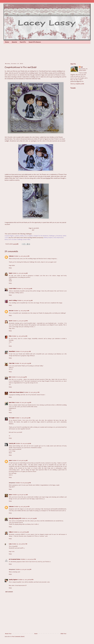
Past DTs (23, 42)
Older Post (63, 634)
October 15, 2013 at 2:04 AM (20, 273)
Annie (10, 460)
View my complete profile (77, 84)
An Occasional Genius (15, 559)
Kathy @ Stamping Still (15, 518)
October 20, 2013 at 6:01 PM (20, 544)
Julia (10, 377)
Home (7, 42)
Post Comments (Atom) (18, 637)
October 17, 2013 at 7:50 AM (23, 418)
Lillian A (11, 532)
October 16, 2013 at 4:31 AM (23, 351)
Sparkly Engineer (13, 580)
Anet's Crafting (13, 300)
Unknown (11, 256)
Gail (82, 67)
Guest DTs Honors (35, 42)
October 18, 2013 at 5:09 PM (23, 483)
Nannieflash (12, 351)
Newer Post (8, 634)
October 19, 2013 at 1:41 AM (20, 495)
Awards (14, 42)
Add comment (9, 592)
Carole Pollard (13, 289)
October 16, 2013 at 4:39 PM (19, 377)
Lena (10, 544)
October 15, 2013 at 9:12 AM (21, 311)
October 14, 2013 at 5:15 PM (22, 256)
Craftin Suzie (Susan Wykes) (16, 392)
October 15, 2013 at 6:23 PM (20, 336)
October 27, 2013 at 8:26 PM (26, 580)
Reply (10, 268)
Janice (10, 495)
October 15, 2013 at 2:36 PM (20, 321)
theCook (11, 311)
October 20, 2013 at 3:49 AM (29, 518)
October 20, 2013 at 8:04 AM (21, 532)
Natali (10, 273)
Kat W (10, 321)
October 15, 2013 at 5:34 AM (24, 289)
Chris (10, 336)
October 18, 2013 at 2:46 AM (23, 443)
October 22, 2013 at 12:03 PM (23, 569)
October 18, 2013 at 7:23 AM (20, 460)
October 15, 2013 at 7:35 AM (25, 300)
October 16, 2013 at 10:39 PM (23, 402)
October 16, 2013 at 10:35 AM (23, 363)
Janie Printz (12, 402)
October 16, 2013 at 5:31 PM (32, 392)
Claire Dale (12, 363)
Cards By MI (12, 443)
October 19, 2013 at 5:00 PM (22, 507)
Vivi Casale (12, 418)
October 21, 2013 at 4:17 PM (28, 559)
